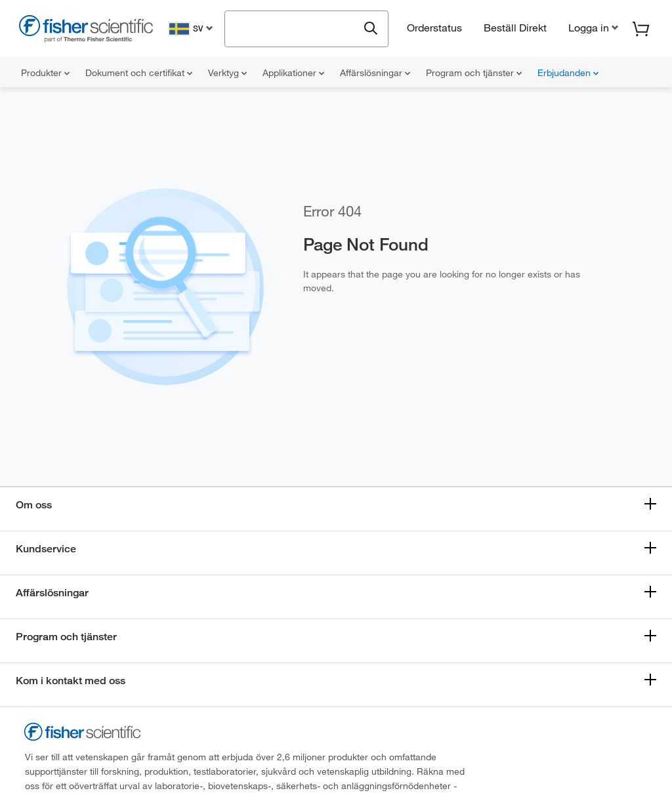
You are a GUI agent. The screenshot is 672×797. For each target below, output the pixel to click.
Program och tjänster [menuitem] (474, 73)
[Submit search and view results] (371, 29)
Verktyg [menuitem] (227, 73)
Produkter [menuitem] (45, 73)
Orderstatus (434, 28)
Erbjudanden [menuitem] (568, 73)
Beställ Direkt (515, 28)
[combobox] (295, 28)
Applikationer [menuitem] (293, 73)
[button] (592, 28)
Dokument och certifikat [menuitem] (139, 73)
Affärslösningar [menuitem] (375, 73)
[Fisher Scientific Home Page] (86, 31)
